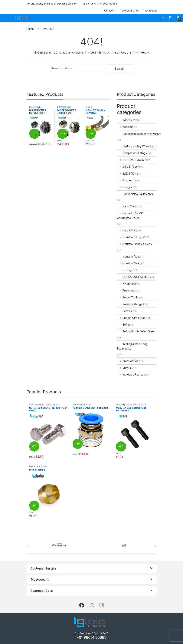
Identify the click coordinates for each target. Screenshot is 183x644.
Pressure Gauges (130, 304)
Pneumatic (126, 290)
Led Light (125, 270)
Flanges (125, 187)
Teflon (124, 325)
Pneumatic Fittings (82, 404)
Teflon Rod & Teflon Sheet (136, 331)
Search (162, 18)
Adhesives (126, 120)
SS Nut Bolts (52, 404)
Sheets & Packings (131, 318)
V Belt (89, 107)
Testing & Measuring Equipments (132, 346)
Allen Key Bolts (37, 404)
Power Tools (128, 297)
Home (30, 29)
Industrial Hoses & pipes (134, 244)
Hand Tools (127, 206)
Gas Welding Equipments (135, 194)
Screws (124, 311)
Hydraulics (126, 230)
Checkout (151, 11)
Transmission (128, 361)
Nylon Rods (127, 284)
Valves (124, 368)
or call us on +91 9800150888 (100, 4)
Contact (109, 11)
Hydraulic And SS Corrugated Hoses (130, 216)
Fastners (125, 180)
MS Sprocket (36, 107)
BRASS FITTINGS (38, 466)
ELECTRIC (126, 174)
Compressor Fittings (132, 153)
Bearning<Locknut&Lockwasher (139, 134)
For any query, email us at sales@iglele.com (52, 4)
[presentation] (156, 546)
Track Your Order (129, 11)
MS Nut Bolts (139, 404)
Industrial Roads (129, 256)
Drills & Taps (127, 167)
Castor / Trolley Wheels (134, 146)
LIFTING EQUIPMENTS (133, 277)
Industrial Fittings (130, 237)
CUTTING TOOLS (131, 160)
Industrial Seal (128, 263)
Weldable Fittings (130, 375)
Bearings (125, 127)
